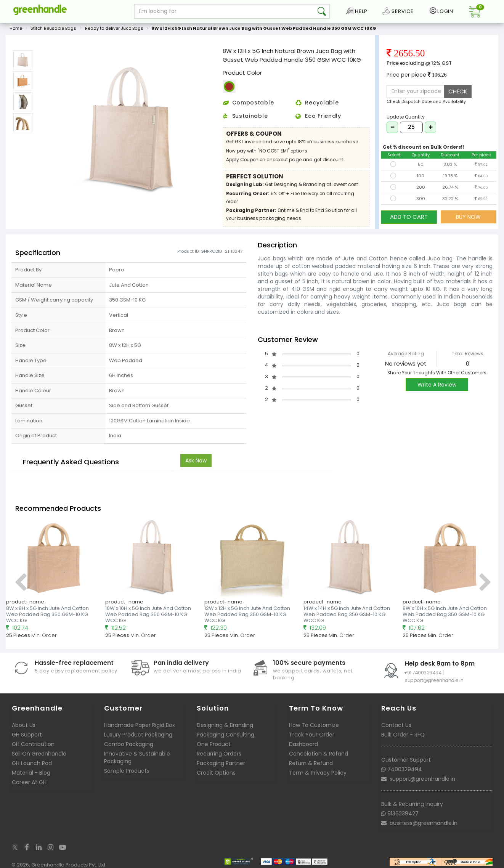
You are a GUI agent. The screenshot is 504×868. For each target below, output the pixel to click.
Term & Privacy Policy (318, 773)
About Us (24, 725)
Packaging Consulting (226, 735)
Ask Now (196, 460)
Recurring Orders (219, 754)
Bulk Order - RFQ (403, 735)
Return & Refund (311, 763)
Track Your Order (312, 735)
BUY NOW (468, 217)
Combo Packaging (129, 744)
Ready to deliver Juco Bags (114, 28)
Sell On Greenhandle (39, 754)
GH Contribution (33, 744)
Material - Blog (31, 773)
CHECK (458, 91)
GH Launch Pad (32, 763)
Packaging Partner (221, 763)
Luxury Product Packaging (138, 735)
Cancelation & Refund (319, 754)
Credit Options (216, 773)
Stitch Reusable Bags (53, 28)
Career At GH (29, 782)
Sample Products (127, 771)
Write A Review (437, 385)
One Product (214, 744)
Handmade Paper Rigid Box (140, 725)
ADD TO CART (409, 217)
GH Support (27, 735)
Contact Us (396, 725)
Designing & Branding (225, 725)
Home (16, 28)
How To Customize (314, 725)
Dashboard (303, 744)
